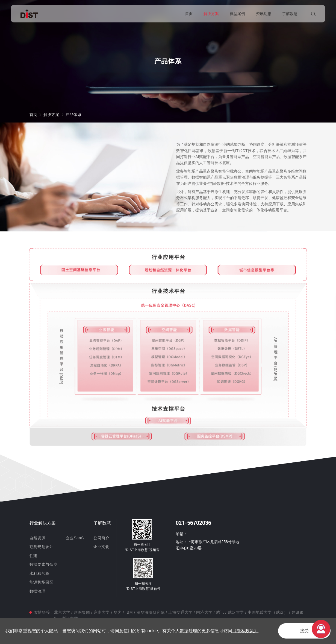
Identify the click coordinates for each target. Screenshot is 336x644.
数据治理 (38, 591)
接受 (304, 631)
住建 (33, 556)
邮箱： (181, 534)
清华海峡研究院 (151, 612)
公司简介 (101, 538)
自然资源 (38, 538)
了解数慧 (290, 14)
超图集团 (82, 612)
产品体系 (74, 115)
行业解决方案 (43, 523)
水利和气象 (40, 573)
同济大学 (204, 612)
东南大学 (102, 612)
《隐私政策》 (245, 631)
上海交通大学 (180, 612)
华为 (118, 612)
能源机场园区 (42, 582)
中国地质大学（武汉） (268, 612)
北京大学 (63, 612)
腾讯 (220, 612)
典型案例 (237, 14)
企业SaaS (75, 538)
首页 (189, 14)
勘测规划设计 (42, 547)
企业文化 (101, 547)
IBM (129, 612)
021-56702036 (193, 523)
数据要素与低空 (44, 564)
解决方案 (211, 14)
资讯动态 (264, 14)
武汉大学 (236, 612)
